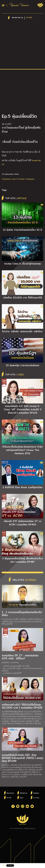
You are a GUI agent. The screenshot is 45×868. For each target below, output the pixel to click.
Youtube (21, 179)
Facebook (6, 179)
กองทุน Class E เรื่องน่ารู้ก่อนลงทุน (23, 264)
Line (14, 179)
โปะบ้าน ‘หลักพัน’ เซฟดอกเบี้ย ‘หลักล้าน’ (22, 331)
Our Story (36, 798)
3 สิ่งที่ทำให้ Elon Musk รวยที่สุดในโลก (23, 487)
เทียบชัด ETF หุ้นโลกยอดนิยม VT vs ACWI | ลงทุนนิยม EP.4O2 (22, 523)
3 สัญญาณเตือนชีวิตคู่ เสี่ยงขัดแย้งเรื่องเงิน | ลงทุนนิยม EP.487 (22, 560)
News (22, 798)
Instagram (30, 179)
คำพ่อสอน (36, 793)
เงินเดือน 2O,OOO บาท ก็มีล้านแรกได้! (23, 298)
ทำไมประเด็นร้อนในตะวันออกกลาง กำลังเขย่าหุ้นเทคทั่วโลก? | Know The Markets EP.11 (22, 450)
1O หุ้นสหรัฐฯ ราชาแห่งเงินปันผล (22, 365)
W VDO (9, 798)
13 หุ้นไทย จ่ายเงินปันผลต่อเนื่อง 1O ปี (22, 230)
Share (4, 865)
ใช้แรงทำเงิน (10, 793)
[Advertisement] (22, 45)
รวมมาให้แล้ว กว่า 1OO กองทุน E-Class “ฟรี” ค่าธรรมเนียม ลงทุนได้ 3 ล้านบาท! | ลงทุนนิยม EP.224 (23, 409)
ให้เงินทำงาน (23, 793)
